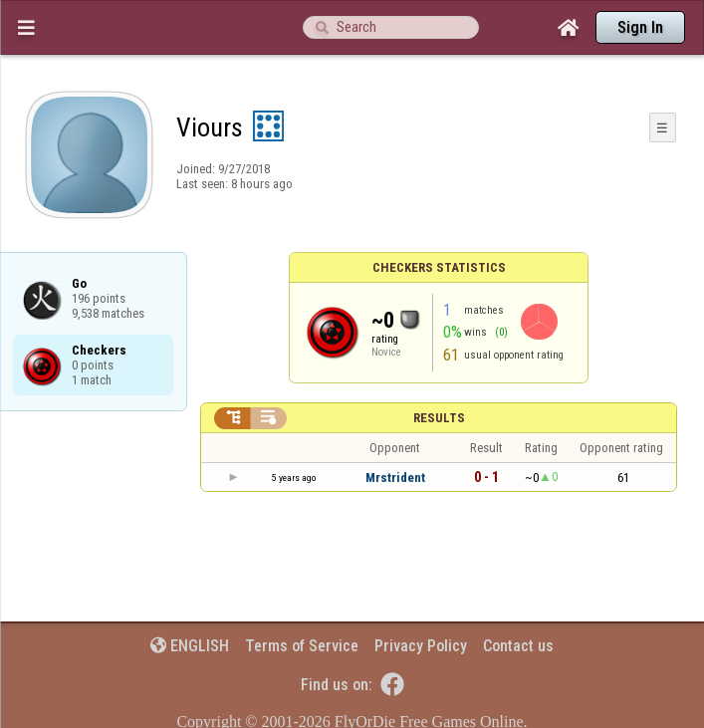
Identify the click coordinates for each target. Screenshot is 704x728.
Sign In (640, 27)
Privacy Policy (421, 646)
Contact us (518, 646)
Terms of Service (302, 646)
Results (439, 418)
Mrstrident (395, 478)
